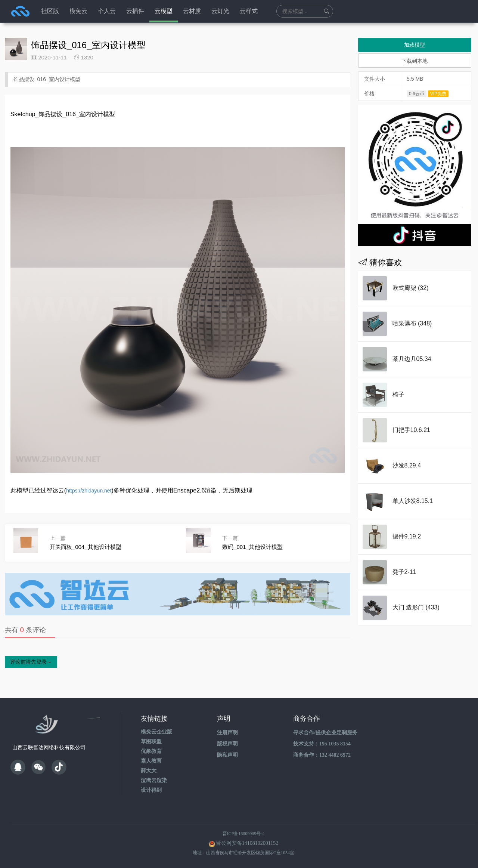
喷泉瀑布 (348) (412, 323)
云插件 (135, 11)
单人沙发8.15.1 (413, 501)
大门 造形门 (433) (416, 607)
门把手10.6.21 (411, 430)
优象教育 (151, 751)
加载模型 (415, 45)
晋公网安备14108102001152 (247, 843)
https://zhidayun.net (89, 491)
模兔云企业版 (156, 732)
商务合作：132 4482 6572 (322, 755)
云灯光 (220, 11)
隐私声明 (227, 755)
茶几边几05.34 (412, 359)
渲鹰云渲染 (154, 780)
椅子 (398, 394)
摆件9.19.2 (407, 536)
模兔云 (78, 11)
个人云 (107, 11)
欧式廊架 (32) (411, 288)
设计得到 (151, 790)
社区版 (50, 11)
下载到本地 (415, 61)
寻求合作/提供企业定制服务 (325, 733)
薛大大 (149, 771)
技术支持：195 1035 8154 (322, 744)
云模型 (164, 11)
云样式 (249, 11)
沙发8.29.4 (407, 465)
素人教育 (151, 761)
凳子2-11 (404, 572)
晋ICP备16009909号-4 (244, 834)
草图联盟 (151, 742)
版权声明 (227, 744)
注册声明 (227, 733)
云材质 (192, 11)
